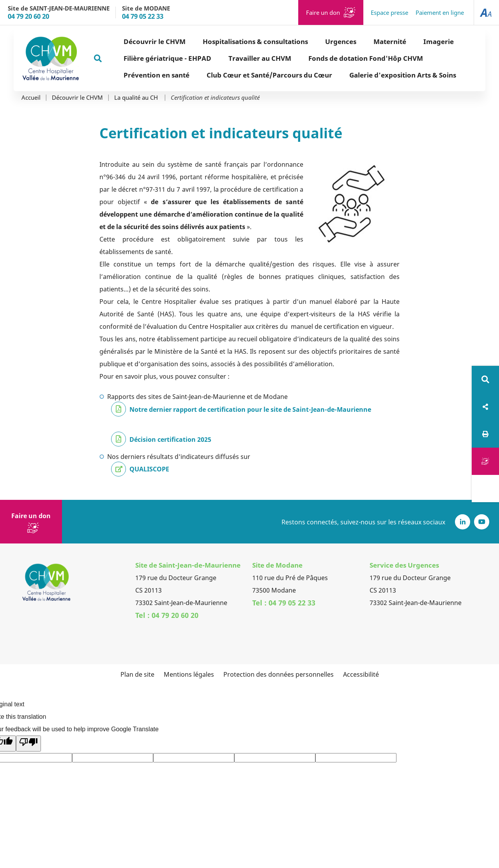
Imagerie (411, 41)
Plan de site (137, 674)
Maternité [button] (362, 41)
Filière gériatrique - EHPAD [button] (140, 58)
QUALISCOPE (149, 469)
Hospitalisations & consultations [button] (228, 41)
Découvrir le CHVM (77, 98)
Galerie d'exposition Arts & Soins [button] (375, 75)
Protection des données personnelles (279, 674)
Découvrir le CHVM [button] (127, 41)
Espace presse (389, 12)
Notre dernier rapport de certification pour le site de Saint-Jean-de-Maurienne (250, 409)
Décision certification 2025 (170, 439)
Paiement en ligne (440, 12)
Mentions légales (189, 674)
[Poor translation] (28, 744)
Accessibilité (361, 674)
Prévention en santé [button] (129, 75)
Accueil (31, 98)
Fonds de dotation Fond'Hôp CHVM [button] (338, 58)
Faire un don (323, 12)
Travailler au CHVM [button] (232, 58)
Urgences (313, 41)
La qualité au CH (137, 98)
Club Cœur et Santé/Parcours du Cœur (242, 75)
